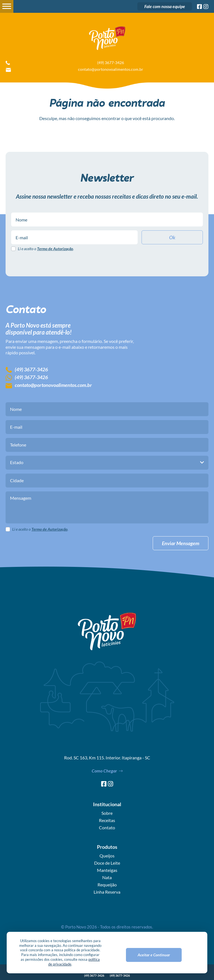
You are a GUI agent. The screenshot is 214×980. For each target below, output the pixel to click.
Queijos (107, 856)
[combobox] (107, 463)
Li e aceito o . (46, 249)
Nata (107, 877)
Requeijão (107, 885)
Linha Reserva (107, 892)
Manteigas (107, 870)
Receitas (107, 820)
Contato (107, 828)
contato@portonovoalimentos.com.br (111, 69)
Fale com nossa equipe (165, 6)
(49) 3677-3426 (111, 63)
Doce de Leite (107, 863)
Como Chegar (107, 771)
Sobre (107, 813)
